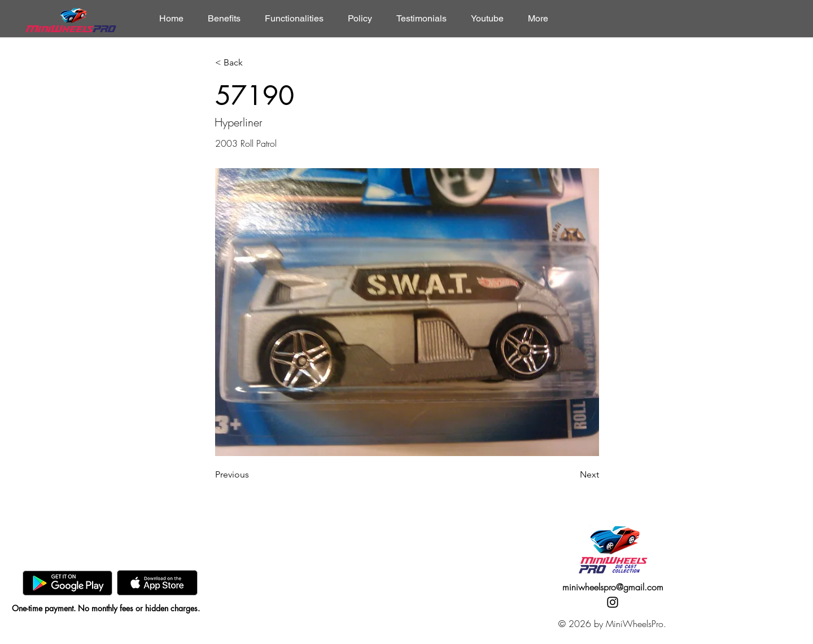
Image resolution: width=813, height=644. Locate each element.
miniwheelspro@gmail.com (613, 587)
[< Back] (252, 63)
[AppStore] (157, 583)
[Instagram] (613, 602)
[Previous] (252, 475)
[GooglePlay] (67, 583)
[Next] (571, 475)
